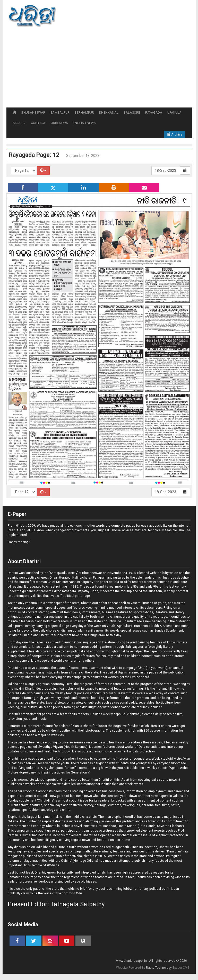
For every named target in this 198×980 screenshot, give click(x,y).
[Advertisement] (102, 69)
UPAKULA (174, 113)
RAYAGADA (154, 113)
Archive (175, 134)
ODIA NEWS (59, 123)
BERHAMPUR (84, 113)
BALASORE (132, 113)
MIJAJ (19, 123)
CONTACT (38, 123)
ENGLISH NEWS (84, 123)
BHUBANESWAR (33, 113)
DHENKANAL (109, 113)
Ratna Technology (159, 968)
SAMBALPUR (60, 113)
